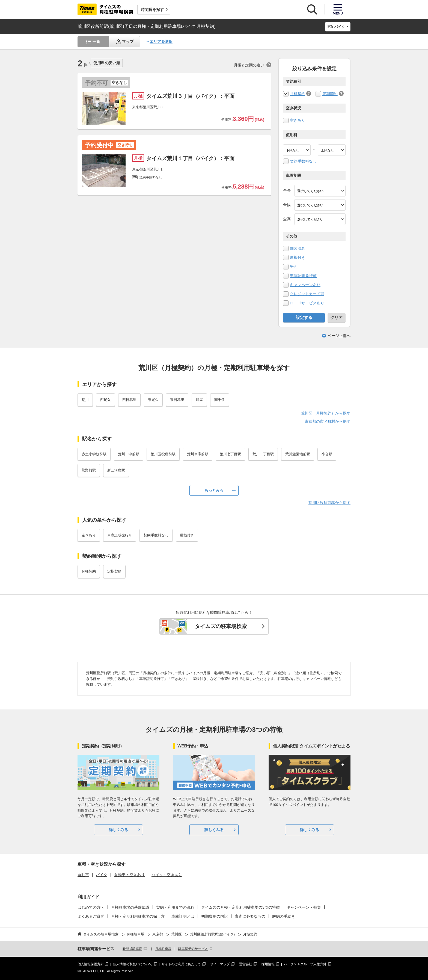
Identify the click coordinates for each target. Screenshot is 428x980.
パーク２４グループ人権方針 (305, 964)
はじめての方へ (91, 907)
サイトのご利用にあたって (181, 964)
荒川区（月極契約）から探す (326, 413)
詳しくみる (118, 830)
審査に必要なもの (250, 916)
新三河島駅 (116, 470)
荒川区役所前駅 (163, 454)
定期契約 (330, 94)
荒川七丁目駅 (230, 454)
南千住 (220, 400)
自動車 (83, 875)
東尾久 (153, 400)
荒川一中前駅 (129, 454)
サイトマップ (220, 964)
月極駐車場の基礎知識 (130, 907)
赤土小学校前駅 (94, 454)
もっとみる (214, 490)
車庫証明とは (183, 916)
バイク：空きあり (167, 875)
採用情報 (268, 964)
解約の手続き (284, 916)
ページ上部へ (339, 336)
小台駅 (327, 454)
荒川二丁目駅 (263, 454)
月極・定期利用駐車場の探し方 (138, 916)
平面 (294, 266)
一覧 (96, 42)
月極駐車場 (163, 949)
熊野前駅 (89, 470)
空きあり (298, 120)
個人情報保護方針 (91, 964)
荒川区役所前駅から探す (329, 503)
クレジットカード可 (307, 294)
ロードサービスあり (307, 303)
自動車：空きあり (129, 875)
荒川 (85, 400)
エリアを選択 (161, 42)
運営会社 (246, 964)
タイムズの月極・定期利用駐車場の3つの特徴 (240, 907)
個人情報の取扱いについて (133, 964)
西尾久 (105, 400)
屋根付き (298, 257)
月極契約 (298, 94)
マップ (128, 42)
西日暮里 (129, 400)
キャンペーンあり (305, 285)
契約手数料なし (303, 161)
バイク (102, 875)
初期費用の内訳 (215, 916)
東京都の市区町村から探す (328, 421)
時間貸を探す (152, 10)
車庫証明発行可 (303, 276)
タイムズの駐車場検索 (221, 626)
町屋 (199, 400)
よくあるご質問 (91, 916)
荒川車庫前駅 (198, 454)
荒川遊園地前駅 (298, 454)
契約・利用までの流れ (175, 907)
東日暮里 (177, 400)
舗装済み (298, 248)
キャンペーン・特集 (304, 907)
